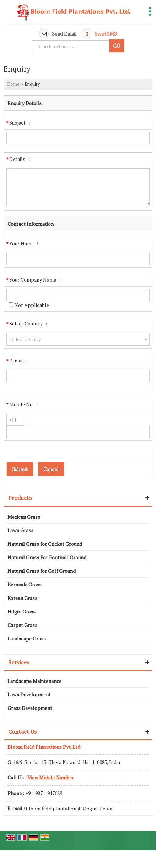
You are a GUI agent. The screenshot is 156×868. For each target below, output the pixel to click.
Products (20, 498)
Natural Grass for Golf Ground (42, 571)
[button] (51, 777)
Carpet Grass (22, 625)
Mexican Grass (24, 517)
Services (19, 662)
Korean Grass (22, 598)
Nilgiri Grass (21, 611)
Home (13, 84)
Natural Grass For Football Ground (47, 557)
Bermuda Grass (25, 584)
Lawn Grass (20, 530)
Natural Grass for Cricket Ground (45, 544)
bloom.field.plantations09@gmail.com (69, 808)
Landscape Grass (27, 639)
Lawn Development (29, 694)
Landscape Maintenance (34, 681)
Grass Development (30, 708)
